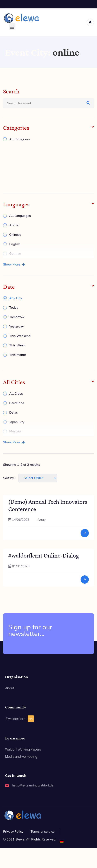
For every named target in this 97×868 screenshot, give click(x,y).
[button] (12, 27)
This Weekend (20, 336)
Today (14, 308)
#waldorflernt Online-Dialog (44, 555)
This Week (17, 345)
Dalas (14, 413)
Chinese (15, 235)
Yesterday (17, 327)
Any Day (16, 298)
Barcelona (17, 403)
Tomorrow (17, 317)
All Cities (16, 394)
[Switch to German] (62, 841)
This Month (18, 355)
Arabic (14, 225)
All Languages (20, 216)
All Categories (20, 139)
